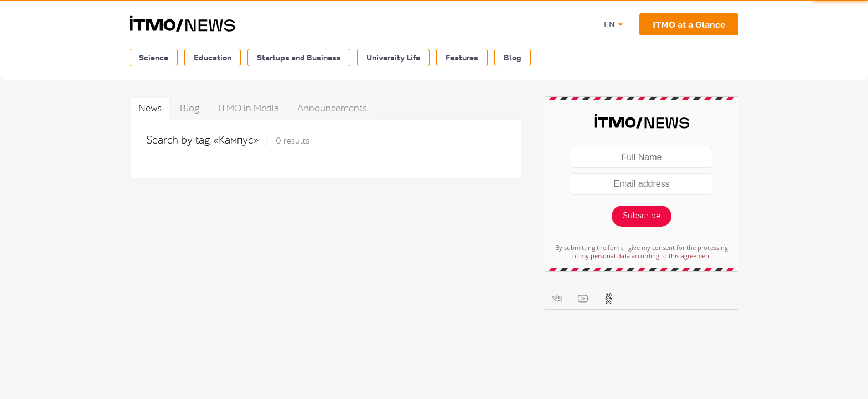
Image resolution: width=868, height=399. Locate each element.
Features (462, 57)
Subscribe (642, 216)
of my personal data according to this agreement (642, 256)
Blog (513, 57)
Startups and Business (299, 57)
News (150, 108)
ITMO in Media (249, 108)
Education (213, 57)
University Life (393, 57)
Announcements (332, 108)
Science (154, 57)
